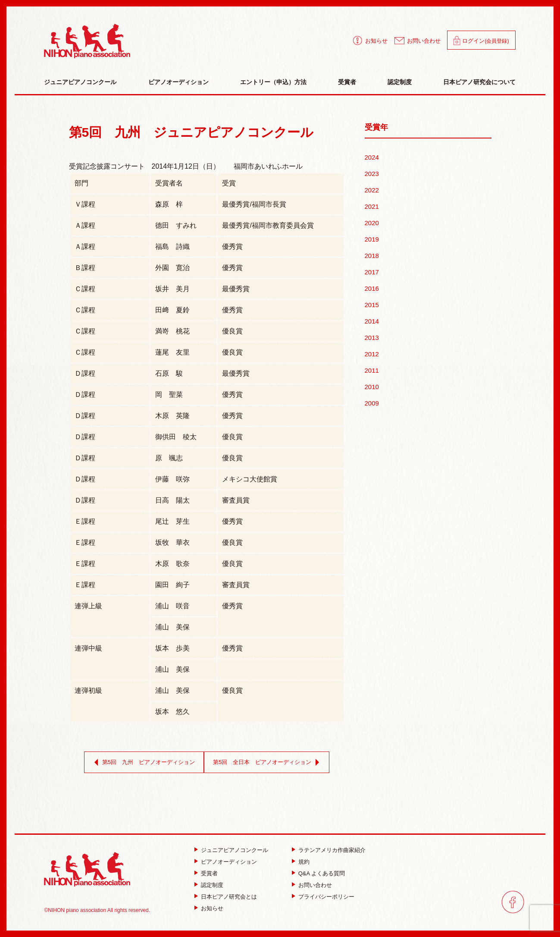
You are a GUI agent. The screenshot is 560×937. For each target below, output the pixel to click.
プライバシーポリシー (326, 897)
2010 (372, 387)
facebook (513, 902)
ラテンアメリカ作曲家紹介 (332, 850)
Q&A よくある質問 (322, 873)
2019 (372, 239)
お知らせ (376, 41)
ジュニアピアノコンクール (80, 82)
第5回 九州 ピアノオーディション (143, 762)
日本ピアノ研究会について (479, 82)
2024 (372, 157)
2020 (372, 223)
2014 (372, 321)
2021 (372, 206)
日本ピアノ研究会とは (229, 897)
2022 (372, 190)
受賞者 (347, 82)
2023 (372, 174)
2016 (372, 288)
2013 (372, 338)
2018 (372, 256)
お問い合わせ (424, 41)
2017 (372, 272)
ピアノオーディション (178, 82)
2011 (372, 370)
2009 (372, 403)
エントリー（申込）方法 (273, 82)
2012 (372, 354)
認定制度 (400, 82)
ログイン (485, 41)
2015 (372, 305)
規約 (304, 862)
